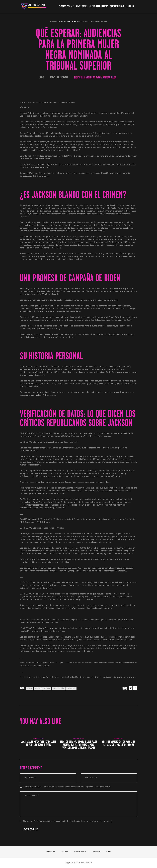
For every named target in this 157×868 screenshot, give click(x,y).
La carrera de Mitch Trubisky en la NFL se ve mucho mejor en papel (38, 743)
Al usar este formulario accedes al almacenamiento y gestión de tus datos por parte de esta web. (67, 821)
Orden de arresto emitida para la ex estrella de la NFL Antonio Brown (119, 743)
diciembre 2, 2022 (119, 738)
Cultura (38, 688)
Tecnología (71, 688)
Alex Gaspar (94, 22)
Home (42, 77)
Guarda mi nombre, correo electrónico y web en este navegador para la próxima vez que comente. (67, 787)
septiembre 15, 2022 (78, 738)
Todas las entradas (59, 77)
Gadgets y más (58, 688)
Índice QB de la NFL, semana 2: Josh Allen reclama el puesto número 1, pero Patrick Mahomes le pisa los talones (78, 745)
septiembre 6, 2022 (38, 738)
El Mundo (54, 22)
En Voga (47, 688)
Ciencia (30, 688)
